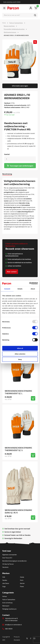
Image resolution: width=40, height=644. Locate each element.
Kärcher (22, 583)
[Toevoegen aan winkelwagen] (33, 398)
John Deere (6, 583)
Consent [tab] (7, 289)
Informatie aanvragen (20, 86)
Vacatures (5, 567)
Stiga (4, 587)
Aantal (7, 154)
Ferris (22, 580)
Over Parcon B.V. (7, 558)
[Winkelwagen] (36, 8)
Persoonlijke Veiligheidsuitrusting (14, 29)
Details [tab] (20, 289)
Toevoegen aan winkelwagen (21, 166)
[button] (35, 42)
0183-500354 (9, 629)
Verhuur (5, 596)
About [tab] (33, 289)
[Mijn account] (31, 8)
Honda (22, 577)
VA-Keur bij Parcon (8, 564)
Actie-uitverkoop (7, 603)
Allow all (20, 348)
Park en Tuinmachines (16, 23)
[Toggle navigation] (4, 8)
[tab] (7, 174)
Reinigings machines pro (9, 609)
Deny (20, 359)
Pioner (22, 587)
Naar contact (12, 272)
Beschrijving (7, 174)
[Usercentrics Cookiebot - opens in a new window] (29, 283)
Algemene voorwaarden (10, 555)
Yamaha (5, 580)
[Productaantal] (20, 159)
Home (4, 23)
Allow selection (20, 354)
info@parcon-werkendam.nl (13, 625)
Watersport (6, 606)
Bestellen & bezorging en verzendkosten (14, 561)
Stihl (4, 577)
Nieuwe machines (9, 26)
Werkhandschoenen (10, 32)
